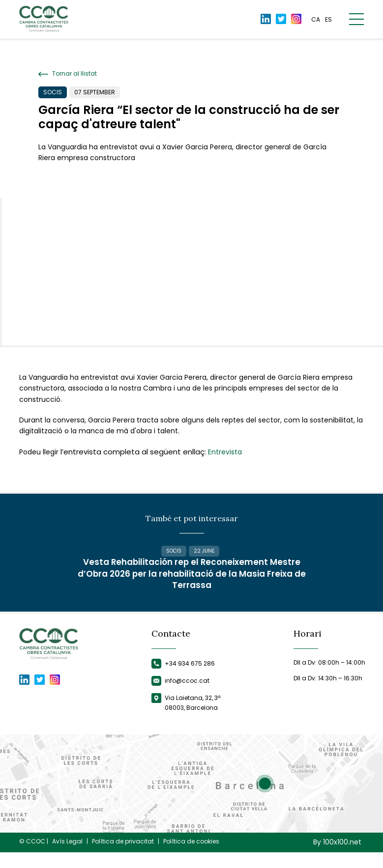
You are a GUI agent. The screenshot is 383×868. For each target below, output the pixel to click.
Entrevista (225, 452)
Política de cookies (191, 857)
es (328, 21)
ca (316, 21)
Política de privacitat (123, 857)
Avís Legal (67, 857)
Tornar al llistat (68, 74)
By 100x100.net (337, 858)
